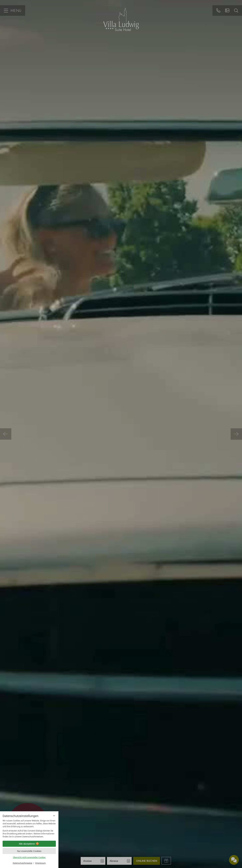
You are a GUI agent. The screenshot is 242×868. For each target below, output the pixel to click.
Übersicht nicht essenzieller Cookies (29, 857)
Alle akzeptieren (29, 844)
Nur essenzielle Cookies (29, 851)
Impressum (40, 863)
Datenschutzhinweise (23, 863)
